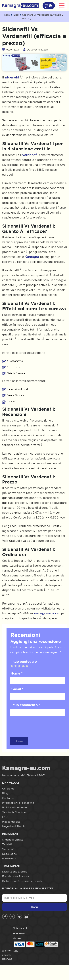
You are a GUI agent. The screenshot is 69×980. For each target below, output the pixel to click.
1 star (13, 666)
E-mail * (17, 689)
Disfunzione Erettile (15, 872)
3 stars (21, 666)
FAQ (5, 817)
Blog (5, 793)
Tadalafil (7, 844)
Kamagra (32, 257)
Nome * (16, 673)
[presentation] (38, 726)
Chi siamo (8, 789)
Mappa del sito (11, 822)
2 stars (17, 666)
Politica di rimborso (14, 807)
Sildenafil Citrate (13, 840)
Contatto (8, 798)
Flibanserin (9, 858)
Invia (19, 741)
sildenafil (12, 77)
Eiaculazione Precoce (16, 876)
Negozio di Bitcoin (14, 826)
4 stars (25, 666)
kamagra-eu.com (47, 613)
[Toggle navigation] (61, 5)
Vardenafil (9, 849)
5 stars (28, 666)
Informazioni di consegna (18, 803)
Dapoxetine (9, 854)
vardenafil (30, 155)
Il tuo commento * (25, 705)
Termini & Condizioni (15, 812)
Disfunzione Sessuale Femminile (22, 881)
